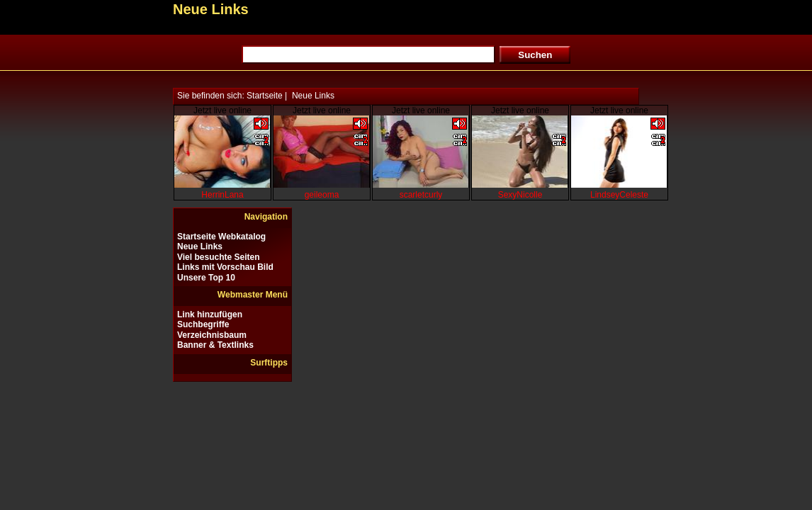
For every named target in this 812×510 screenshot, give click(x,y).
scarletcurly (421, 195)
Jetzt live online (222, 110)
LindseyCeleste (619, 195)
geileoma (322, 195)
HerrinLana (222, 195)
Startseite (265, 96)
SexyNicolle (520, 195)
